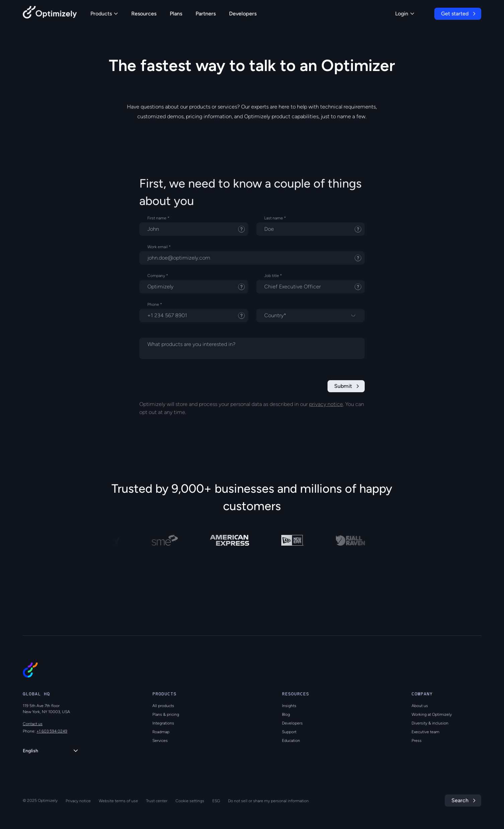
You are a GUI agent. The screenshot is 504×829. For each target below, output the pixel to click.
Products (104, 14)
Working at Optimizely (432, 714)
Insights (289, 706)
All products (163, 706)
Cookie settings (190, 801)
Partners (206, 14)
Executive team (425, 732)
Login (405, 14)
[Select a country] (310, 316)
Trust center (157, 801)
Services (160, 741)
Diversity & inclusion (430, 723)
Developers (243, 14)
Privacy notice (78, 801)
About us (420, 706)
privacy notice (326, 404)
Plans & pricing (166, 714)
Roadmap (161, 732)
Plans (176, 14)
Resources (144, 14)
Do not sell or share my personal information (268, 801)
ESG (216, 801)
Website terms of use (118, 801)
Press (417, 741)
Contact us (33, 724)
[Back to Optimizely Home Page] (50, 14)
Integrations (163, 723)
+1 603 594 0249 (52, 731)
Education (291, 741)
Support (289, 732)
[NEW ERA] (295, 540)
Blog (286, 714)
